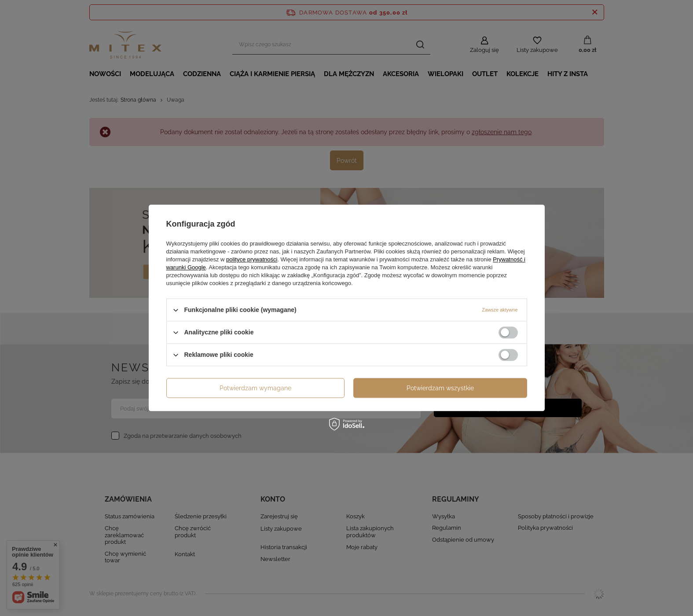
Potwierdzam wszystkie (440, 388)
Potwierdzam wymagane (255, 388)
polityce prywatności (252, 259)
